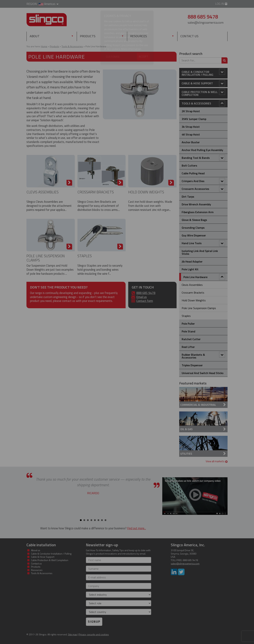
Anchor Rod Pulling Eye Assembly (202, 150)
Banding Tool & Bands (203, 158)
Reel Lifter (188, 347)
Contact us (189, 36)
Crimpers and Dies (203, 181)
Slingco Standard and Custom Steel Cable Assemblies (47, 20)
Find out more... (137, 528)
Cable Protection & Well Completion (203, 93)
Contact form (145, 301)
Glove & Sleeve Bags (194, 220)
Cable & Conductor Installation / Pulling (203, 73)
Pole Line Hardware (204, 277)
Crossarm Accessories (203, 189)
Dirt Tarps (188, 197)
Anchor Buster (191, 142)
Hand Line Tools (203, 243)
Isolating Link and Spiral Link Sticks (200, 252)
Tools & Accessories (203, 103)
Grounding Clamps (193, 228)
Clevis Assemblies (43, 192)
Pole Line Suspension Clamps (46, 258)
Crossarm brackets (96, 192)
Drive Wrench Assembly (196, 204)
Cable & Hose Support (203, 83)
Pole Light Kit (190, 269)
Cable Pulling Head (193, 173)
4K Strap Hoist (191, 134)
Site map (72, 634)
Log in (221, 4)
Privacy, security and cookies (94, 634)
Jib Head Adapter (192, 261)
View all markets (217, 461)
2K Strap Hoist (191, 111)
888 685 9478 (146, 293)
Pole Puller (188, 324)
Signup (94, 622)
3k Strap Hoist (191, 127)
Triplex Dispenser (192, 365)
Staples (85, 256)
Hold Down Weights (146, 192)
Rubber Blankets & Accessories (203, 356)
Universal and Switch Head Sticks (203, 373)
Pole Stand (188, 331)
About (35, 36)
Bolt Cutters (189, 165)
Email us (142, 297)
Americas (49, 4)
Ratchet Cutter (191, 339)
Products (95, 36)
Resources (139, 36)
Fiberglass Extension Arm (198, 212)
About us (36, 550)
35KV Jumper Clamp (194, 119)
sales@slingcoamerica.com (206, 22)
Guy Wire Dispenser (194, 235)
